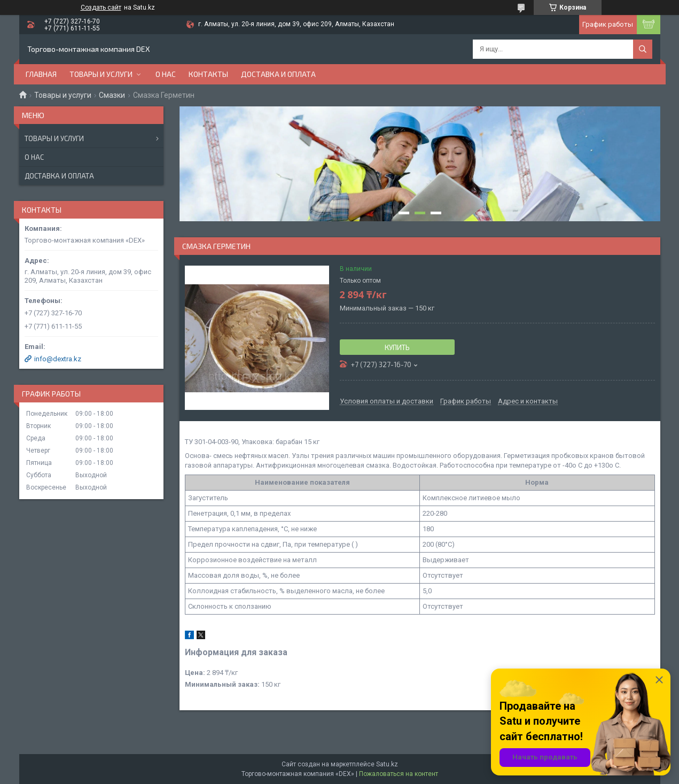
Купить (397, 347)
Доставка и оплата (278, 74)
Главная (41, 74)
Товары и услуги (101, 74)
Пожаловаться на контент (399, 774)
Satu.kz (387, 764)
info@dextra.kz (58, 359)
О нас (166, 74)
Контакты (208, 74)
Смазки (112, 95)
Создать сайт (101, 7)
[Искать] (643, 49)
